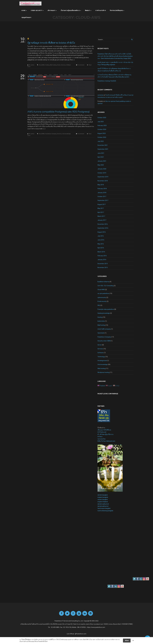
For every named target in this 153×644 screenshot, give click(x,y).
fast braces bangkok (104, 508)
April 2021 (101, 157)
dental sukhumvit (103, 506)
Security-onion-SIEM (104, 341)
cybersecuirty (102, 297)
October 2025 (102, 118)
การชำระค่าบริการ (101, 10)
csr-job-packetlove (103, 293)
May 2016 (101, 244)
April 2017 (101, 212)
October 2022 (102, 137)
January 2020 (102, 169)
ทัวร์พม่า (100, 437)
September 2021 (103, 149)
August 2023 (102, 133)
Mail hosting (53, 65)
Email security (102, 301)
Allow (127, 641)
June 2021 (101, 153)
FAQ (99, 305)
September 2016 (103, 228)
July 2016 (101, 236)
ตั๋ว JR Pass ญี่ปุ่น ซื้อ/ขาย (105, 434)
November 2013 (103, 268)
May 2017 (101, 208)
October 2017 (102, 197)
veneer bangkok (103, 499)
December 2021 (103, 145)
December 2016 (103, 224)
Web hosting (101, 368)
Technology (101, 357)
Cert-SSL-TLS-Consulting (105, 286)
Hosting (47, 65)
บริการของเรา (51, 10)
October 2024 (102, 129)
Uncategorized (102, 361)
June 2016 (101, 240)
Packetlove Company (51, 134)
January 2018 (102, 193)
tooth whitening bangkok (105, 511)
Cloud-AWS (42, 65)
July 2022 (101, 141)
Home (23, 10)
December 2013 (103, 264)
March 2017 (101, 216)
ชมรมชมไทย (101, 439)
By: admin (32, 65)
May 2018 (101, 185)
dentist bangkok (103, 495)
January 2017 (102, 220)
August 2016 (102, 232)
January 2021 (102, 161)
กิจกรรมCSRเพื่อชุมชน (116, 10)
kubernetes (101, 321)
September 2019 (103, 177)
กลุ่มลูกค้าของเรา (26, 17)
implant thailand (103, 502)
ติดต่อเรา (88, 10)
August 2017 (102, 204)
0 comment (81, 65)
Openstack (101, 333)
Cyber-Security (36, 10)
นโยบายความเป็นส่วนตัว (96, 640)
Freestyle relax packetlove (106, 309)
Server (59, 65)
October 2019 (102, 173)
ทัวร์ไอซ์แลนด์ (102, 432)
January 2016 (102, 260)
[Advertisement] (104, 548)
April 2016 (101, 248)
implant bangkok (103, 497)
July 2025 (101, 122)
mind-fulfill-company (104, 329)
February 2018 (102, 189)
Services (63, 65)
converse (100, 95)
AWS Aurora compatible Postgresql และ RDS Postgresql (59, 112)
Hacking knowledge (104, 313)
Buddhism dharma (103, 282)
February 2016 (102, 256)
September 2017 (103, 200)
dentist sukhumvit (103, 504)
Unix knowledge (66, 134)
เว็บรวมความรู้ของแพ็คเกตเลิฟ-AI (70, 10)
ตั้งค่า (46, 641)
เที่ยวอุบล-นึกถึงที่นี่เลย (104, 430)
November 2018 (103, 181)
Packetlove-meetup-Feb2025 (107, 81)
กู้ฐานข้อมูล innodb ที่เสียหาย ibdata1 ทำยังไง (51, 43)
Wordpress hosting (103, 372)
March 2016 (101, 252)
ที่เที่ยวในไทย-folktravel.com (106, 441)
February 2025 (102, 125)
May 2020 (101, 165)
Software (68, 65)
